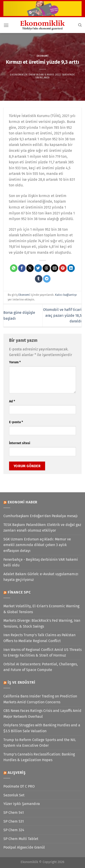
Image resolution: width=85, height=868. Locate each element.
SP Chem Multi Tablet (21, 839)
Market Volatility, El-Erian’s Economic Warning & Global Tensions (41, 609)
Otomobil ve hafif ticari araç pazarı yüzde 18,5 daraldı (62, 315)
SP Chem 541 (14, 813)
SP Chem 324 (14, 830)
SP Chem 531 (14, 821)
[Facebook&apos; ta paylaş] (22, 268)
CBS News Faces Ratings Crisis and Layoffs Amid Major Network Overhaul (42, 714)
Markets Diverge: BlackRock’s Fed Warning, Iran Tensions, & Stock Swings (42, 623)
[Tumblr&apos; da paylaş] (39, 279)
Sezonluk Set (14, 795)
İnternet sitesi (20, 443)
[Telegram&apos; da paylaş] (47, 279)
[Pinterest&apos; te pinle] (63, 268)
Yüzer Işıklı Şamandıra (22, 804)
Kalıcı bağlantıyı (66, 295)
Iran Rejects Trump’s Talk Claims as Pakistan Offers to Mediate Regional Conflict (39, 638)
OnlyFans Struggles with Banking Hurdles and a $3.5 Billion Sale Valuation (42, 728)
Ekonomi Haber (23, 502)
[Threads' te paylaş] (46, 268)
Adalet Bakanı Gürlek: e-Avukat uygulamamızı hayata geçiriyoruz (41, 577)
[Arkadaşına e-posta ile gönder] (55, 268)
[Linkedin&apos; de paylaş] (71, 268)
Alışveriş (17, 773)
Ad (12, 401)
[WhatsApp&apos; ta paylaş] (14, 268)
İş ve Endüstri (22, 682)
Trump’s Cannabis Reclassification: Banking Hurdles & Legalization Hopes (39, 757)
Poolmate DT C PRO (19, 786)
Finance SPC (19, 592)
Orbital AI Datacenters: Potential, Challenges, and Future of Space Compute (41, 667)
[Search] (80, 25)
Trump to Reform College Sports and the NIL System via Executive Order (40, 743)
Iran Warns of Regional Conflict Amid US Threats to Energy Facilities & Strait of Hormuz (42, 653)
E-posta (16, 422)
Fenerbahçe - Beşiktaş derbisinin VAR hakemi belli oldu (41, 562)
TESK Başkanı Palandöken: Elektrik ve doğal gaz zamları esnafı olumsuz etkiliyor (42, 528)
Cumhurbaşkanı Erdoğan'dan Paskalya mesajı (41, 516)
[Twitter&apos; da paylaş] (38, 268)
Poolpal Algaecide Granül (24, 847)
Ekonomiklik (19, 75)
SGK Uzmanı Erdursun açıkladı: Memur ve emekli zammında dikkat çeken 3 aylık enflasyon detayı (37, 545)
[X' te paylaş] (30, 268)
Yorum (15, 362)
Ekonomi (43, 56)
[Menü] (6, 25)
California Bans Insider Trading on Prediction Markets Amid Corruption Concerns (40, 699)
